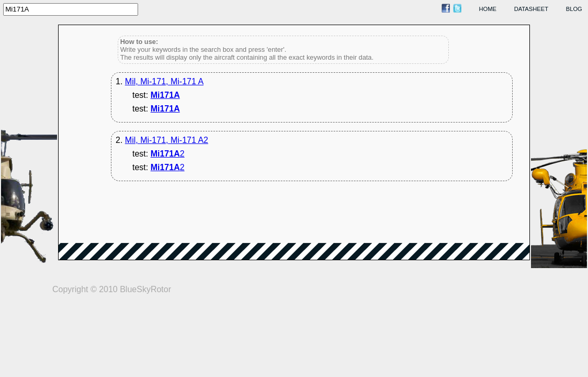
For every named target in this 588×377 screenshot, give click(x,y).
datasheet (531, 9)
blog (574, 9)
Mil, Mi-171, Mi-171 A (164, 81)
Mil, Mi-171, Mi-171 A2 (167, 140)
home (488, 9)
